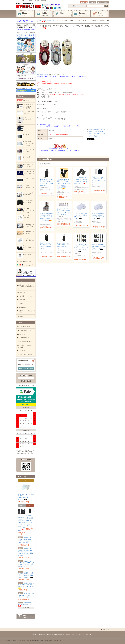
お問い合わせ (81, 14)
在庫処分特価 (22, 292)
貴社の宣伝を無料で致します (26, 342)
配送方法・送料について (25, 330)
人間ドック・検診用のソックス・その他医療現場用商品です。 (26, 287)
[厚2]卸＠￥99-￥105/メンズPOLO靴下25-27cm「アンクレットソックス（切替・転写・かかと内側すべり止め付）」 (26, 552)
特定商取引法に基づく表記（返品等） (99, 130)
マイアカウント (103, 2)
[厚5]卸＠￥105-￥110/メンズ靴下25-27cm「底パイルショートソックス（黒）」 (30, 521)
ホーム (25, 14)
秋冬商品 (21, 316)
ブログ (62, 14)
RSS (24, 616)
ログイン (92, 2)
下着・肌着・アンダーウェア (26, 296)
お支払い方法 (41, 635)
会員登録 (84, 2)
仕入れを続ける (93, 136)
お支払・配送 (44, 14)
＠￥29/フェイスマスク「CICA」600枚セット (26, 604)
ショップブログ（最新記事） (26, 355)
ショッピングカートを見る (26, 369)
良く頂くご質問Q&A (24, 338)
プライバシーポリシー (78, 635)
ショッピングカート (100, 14)
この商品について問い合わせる (97, 134)
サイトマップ (22, 351)
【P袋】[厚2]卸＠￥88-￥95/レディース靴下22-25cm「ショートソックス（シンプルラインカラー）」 (81, 248)
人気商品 (21, 303)
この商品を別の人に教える (96, 132)
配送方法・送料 (51, 635)
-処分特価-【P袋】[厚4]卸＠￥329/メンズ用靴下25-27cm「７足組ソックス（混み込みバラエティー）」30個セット (46, 217)
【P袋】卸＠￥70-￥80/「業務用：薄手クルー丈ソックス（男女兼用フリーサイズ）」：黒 (81, 181)
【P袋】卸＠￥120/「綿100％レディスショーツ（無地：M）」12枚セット (26, 595)
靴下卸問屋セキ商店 (42, 75)
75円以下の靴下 (23, 307)
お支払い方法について (24, 327)
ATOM (25, 617)
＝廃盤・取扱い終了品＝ (49, 20)
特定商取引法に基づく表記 (63, 635)
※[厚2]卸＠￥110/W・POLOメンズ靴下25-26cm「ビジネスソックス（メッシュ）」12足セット (21, 524)
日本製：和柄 (22, 300)
